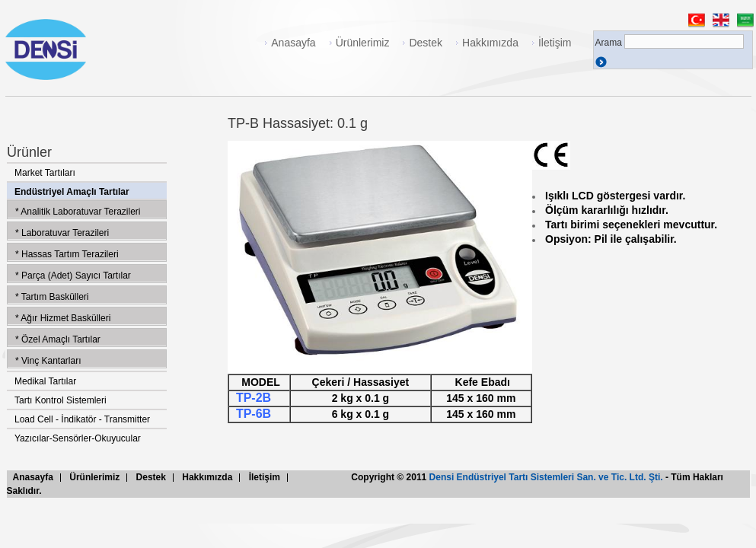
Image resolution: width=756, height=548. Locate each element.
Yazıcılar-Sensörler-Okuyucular (78, 438)
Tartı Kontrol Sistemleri (61, 400)
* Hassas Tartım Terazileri (67, 254)
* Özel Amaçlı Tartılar (58, 339)
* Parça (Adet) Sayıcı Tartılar (73, 276)
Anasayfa (293, 43)
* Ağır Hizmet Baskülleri (63, 318)
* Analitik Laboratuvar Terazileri (78, 212)
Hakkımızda (490, 43)
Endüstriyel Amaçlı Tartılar (72, 192)
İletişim (555, 43)
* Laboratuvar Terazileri (62, 233)
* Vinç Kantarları (48, 361)
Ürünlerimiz (363, 43)
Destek (426, 43)
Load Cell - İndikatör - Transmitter (82, 419)
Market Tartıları (45, 173)
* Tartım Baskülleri (52, 297)
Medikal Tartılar (45, 381)
